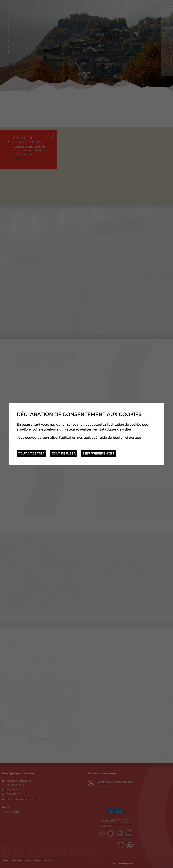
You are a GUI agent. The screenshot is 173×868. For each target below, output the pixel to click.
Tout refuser (64, 453)
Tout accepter (31, 453)
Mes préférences (99, 453)
